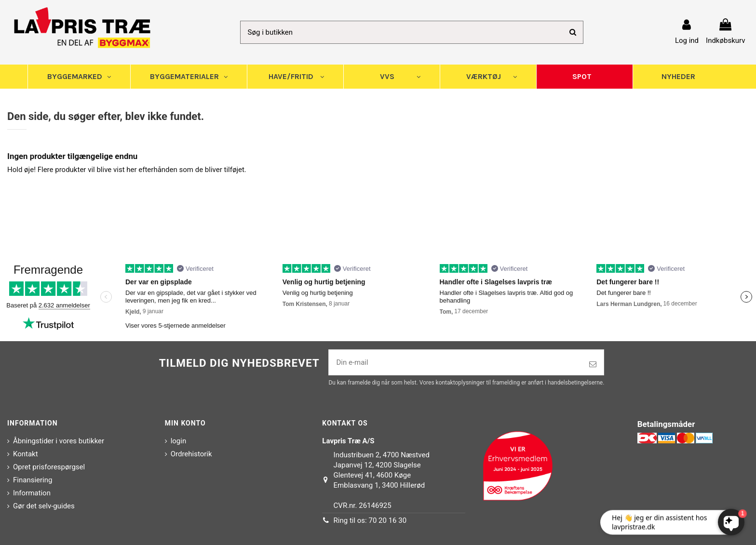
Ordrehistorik (191, 454)
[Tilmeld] (593, 365)
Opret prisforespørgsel (49, 467)
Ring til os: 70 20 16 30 (370, 520)
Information (32, 493)
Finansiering (33, 480)
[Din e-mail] (455, 363)
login (179, 441)
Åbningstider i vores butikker (59, 441)
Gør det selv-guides (44, 506)
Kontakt (26, 454)
